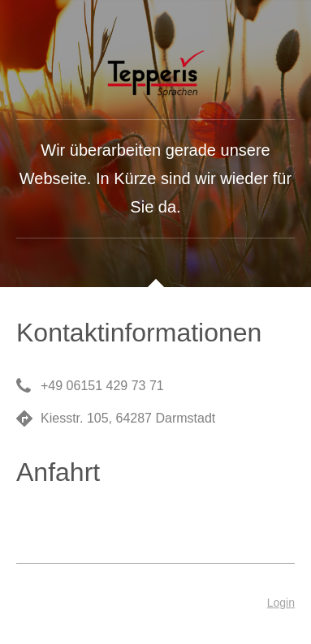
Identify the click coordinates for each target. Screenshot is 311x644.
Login (281, 603)
